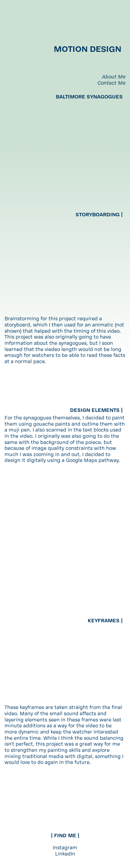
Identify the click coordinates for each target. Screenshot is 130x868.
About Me (114, 77)
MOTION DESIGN (90, 50)
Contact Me (111, 83)
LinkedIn (65, 854)
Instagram (65, 848)
